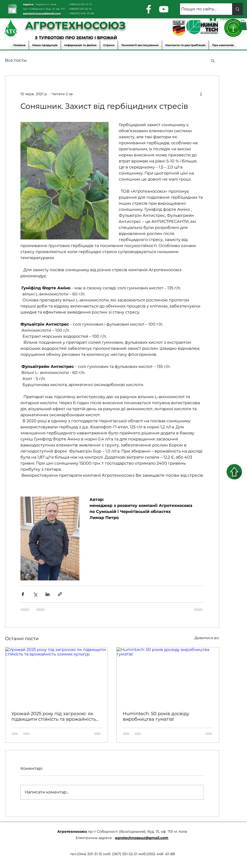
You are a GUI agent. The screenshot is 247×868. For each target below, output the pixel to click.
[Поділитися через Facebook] (23, 594)
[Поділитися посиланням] (60, 594)
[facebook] (149, 9)
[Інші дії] (201, 94)
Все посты (16, 60)
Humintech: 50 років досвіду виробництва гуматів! (156, 716)
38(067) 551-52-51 (81, 9)
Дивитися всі (207, 638)
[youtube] (164, 9)
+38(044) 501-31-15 (80, 4)
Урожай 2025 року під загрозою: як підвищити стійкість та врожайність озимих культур (54, 716)
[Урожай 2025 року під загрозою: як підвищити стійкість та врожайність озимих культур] (56, 676)
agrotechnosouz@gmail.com (42, 13)
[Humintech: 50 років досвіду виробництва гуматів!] (168, 676)
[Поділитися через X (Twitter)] (35, 594)
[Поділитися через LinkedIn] (48, 594)
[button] (243, 25)
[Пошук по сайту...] (201, 9)
